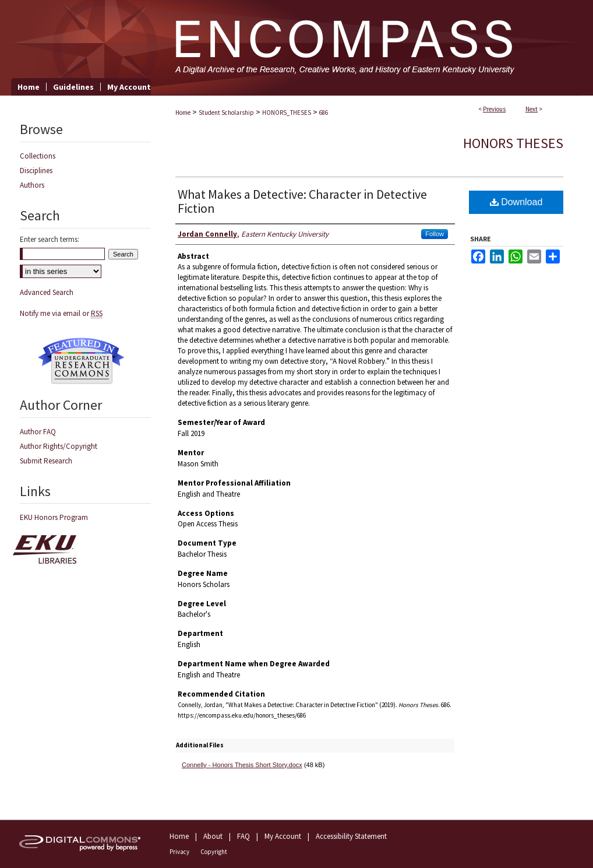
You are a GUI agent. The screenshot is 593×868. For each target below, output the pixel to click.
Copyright (214, 852)
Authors (32, 185)
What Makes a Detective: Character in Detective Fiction (302, 201)
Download (516, 202)
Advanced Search (47, 292)
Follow (435, 234)
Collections (38, 156)
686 (324, 113)
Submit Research (46, 461)
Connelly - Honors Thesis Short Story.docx (242, 765)
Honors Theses (513, 143)
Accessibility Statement (351, 836)
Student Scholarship (226, 113)
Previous (494, 109)
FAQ (243, 836)
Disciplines (36, 171)
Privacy (179, 852)
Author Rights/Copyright (59, 446)
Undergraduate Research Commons (81, 361)
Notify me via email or (61, 313)
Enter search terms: (50, 239)
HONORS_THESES (287, 113)
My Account (283, 836)
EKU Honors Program (54, 517)
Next (532, 109)
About (213, 836)
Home (183, 113)
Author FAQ (38, 432)
